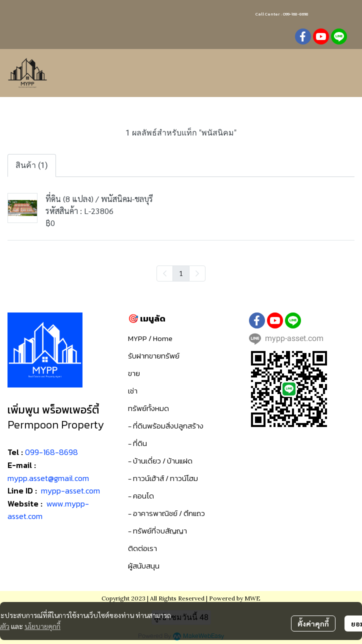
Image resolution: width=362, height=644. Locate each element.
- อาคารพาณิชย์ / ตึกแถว (166, 513)
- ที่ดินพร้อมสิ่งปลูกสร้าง (166, 426)
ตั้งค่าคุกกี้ (313, 623)
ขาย (134, 373)
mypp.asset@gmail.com (48, 478)
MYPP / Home (150, 338)
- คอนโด (141, 496)
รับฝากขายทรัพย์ (154, 356)
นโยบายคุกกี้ (42, 626)
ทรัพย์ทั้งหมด (148, 408)
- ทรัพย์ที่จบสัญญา (157, 531)
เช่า (133, 391)
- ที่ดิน (137, 443)
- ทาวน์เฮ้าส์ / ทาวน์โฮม (163, 478)
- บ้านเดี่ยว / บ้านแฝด (160, 461)
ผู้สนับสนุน (144, 566)
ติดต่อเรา (142, 548)
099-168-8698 (51, 452)
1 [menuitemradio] (181, 273)
